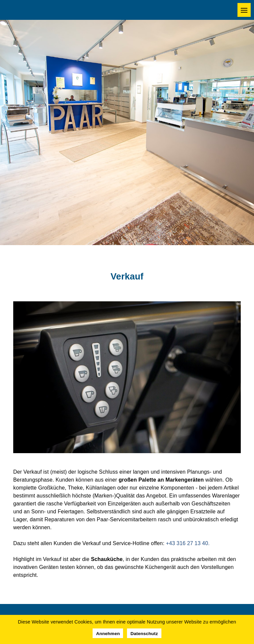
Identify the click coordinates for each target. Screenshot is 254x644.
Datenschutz (144, 634)
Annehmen (108, 634)
